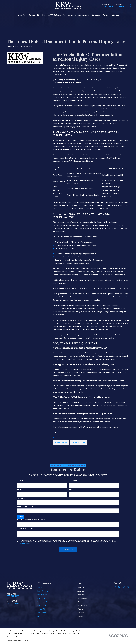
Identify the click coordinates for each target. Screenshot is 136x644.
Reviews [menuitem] (106, 15)
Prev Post (61, 442)
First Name (21, 481)
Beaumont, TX (42, 595)
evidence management (73, 427)
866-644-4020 (108, 6)
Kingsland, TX (42, 602)
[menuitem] (9, 641)
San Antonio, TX (43, 613)
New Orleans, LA (43, 605)
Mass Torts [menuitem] (41, 15)
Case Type (21, 499)
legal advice (97, 427)
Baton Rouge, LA (43, 591)
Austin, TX (41, 587)
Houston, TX (42, 598)
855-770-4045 (122, 6)
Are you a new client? (26, 507)
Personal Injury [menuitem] (69, 15)
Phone (19, 490)
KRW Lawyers (87, 427)
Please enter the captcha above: (31, 520)
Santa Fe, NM (42, 616)
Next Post (79, 442)
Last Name (73, 481)
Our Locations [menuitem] (84, 15)
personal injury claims (110, 427)
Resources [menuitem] (96, 15)
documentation (58, 427)
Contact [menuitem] (115, 15)
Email (71, 490)
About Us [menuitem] (21, 15)
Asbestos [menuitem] (31, 15)
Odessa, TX (41, 609)
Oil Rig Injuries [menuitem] (54, 15)
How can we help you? (26, 529)
